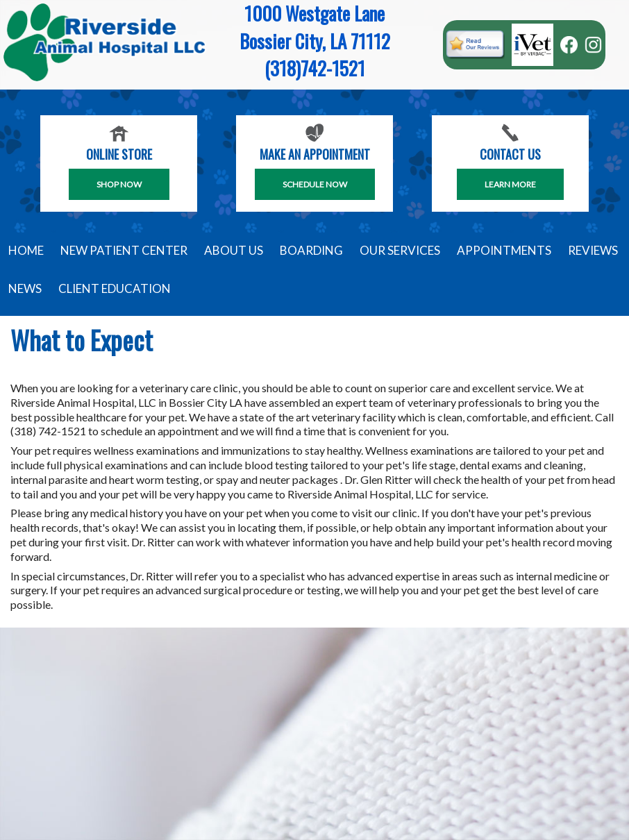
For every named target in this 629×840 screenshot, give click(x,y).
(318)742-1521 (315, 68)
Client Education (115, 288)
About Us (234, 250)
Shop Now (119, 184)
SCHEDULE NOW (315, 184)
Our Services (400, 250)
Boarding (311, 250)
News (25, 288)
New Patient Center (124, 250)
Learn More (510, 184)
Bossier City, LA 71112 (315, 41)
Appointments (504, 250)
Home (26, 250)
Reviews (593, 250)
